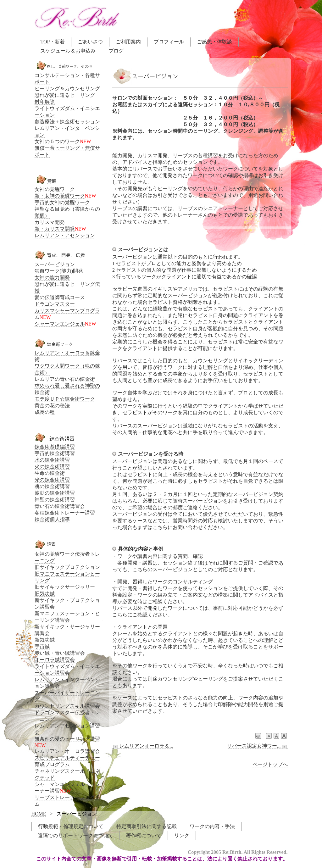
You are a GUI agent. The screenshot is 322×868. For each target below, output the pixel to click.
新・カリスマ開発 (55, 229)
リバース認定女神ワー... (257, 746)
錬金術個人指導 (52, 519)
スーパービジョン (55, 264)
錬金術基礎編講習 (55, 447)
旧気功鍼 (45, 594)
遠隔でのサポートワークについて (75, 835)
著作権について (144, 835)
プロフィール (169, 42)
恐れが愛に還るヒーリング (65, 95)
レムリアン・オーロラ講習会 (67, 751)
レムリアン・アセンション (65, 235)
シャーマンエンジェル (60, 324)
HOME (39, 814)
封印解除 (45, 102)
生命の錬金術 (50, 473)
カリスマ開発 (50, 222)
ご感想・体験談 (214, 42)
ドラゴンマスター (55, 304)
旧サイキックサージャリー (65, 587)
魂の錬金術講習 (52, 486)
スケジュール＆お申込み (68, 51)
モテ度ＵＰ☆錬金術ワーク (65, 399)
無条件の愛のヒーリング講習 (67, 739)
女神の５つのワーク (57, 141)
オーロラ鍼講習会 (55, 660)
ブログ (116, 51)
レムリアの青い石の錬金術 (65, 379)
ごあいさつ (90, 42)
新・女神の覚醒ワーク (60, 196)
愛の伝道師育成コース (60, 297)
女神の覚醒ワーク (55, 189)
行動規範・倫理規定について (71, 826)
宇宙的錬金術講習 (55, 453)
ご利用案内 (128, 42)
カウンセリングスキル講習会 (67, 706)
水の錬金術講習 (52, 460)
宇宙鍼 (42, 646)
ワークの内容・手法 (212, 826)
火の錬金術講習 (52, 467)
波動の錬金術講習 (55, 493)
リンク (182, 835)
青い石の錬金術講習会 (60, 506)
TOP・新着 (53, 42)
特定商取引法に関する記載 (147, 826)
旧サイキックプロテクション (67, 567)
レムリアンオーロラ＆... (143, 746)
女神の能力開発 (52, 278)
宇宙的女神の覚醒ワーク (62, 202)
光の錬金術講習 (52, 480)
